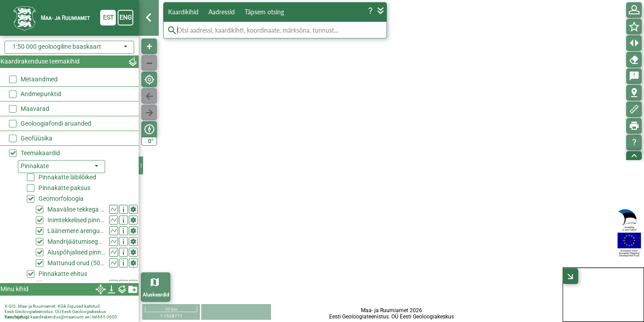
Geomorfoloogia (61, 199)
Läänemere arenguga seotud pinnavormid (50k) (76, 231)
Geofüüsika (36, 138)
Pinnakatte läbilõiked (67, 177)
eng (126, 17)
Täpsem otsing (264, 12)
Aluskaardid (156, 295)
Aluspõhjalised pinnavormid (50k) (76, 252)
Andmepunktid (41, 94)
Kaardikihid (183, 12)
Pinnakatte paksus (64, 188)
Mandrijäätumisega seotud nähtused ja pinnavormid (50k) (76, 241)
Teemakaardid (40, 153)
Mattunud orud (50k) (76, 263)
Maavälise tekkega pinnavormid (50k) (76, 209)
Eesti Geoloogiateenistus (29, 311)
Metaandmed (39, 79)
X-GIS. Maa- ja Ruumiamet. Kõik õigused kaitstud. (53, 306)
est (108, 17)
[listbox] (61, 167)
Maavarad (35, 109)
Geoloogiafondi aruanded (56, 123)
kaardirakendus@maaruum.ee (60, 317)
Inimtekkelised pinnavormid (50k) (76, 220)
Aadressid (222, 12)
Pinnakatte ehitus (63, 274)
